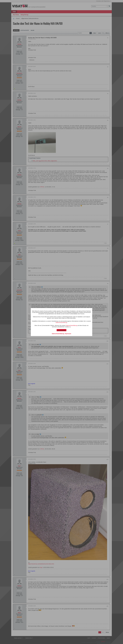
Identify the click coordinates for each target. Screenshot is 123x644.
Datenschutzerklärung (61, 322)
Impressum (68, 334)
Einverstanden (61, 330)
